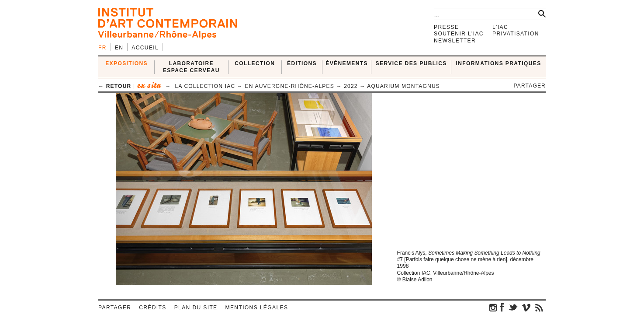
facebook (502, 307)
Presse (446, 27)
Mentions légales (257, 308)
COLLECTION (255, 63)
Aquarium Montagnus (403, 86)
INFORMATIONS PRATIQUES (499, 63)
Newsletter (455, 41)
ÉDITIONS (302, 63)
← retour (115, 86)
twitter (513, 307)
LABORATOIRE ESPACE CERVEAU (191, 67)
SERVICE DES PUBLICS (411, 63)
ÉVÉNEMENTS (347, 63)
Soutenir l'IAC (459, 34)
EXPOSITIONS (126, 63)
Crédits (152, 308)
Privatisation (516, 34)
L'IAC (500, 27)
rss (539, 307)
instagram (493, 307)
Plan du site (196, 308)
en (119, 48)
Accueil (145, 48)
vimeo (526, 307)
